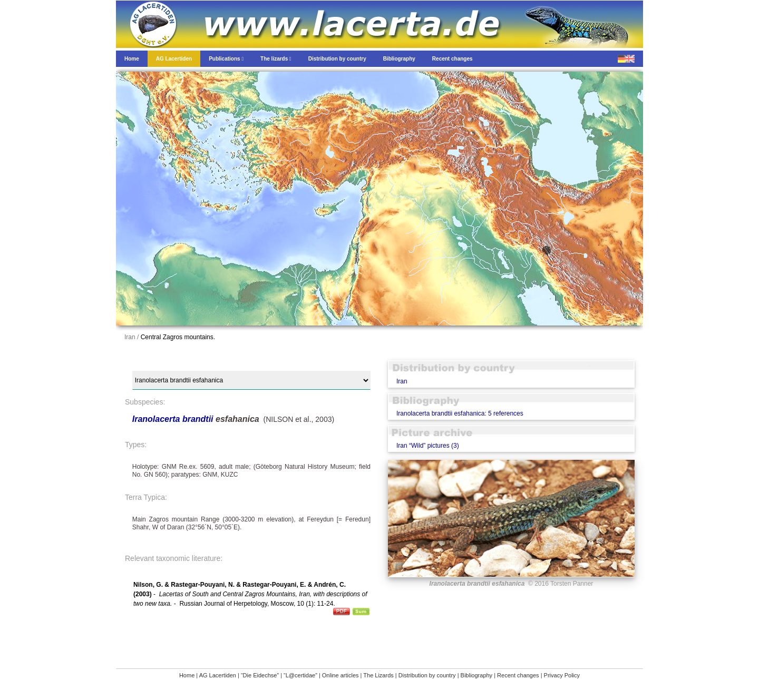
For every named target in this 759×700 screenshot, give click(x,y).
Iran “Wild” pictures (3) (428, 446)
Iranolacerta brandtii (173, 419)
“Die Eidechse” (260, 675)
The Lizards (378, 675)
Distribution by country (427, 675)
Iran (402, 381)
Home (187, 675)
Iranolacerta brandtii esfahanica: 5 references (460, 413)
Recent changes (518, 675)
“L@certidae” (300, 675)
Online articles (340, 675)
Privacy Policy (562, 675)
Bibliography (477, 675)
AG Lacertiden (218, 675)
